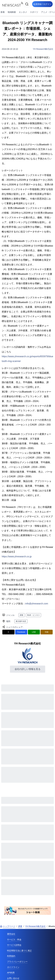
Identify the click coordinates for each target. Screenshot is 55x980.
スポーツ (34, 12)
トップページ (8, 926)
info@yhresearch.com (37, 604)
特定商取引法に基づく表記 (19, 951)
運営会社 (11, 934)
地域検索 (12, 12)
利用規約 (11, 956)
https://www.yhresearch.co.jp (17, 557)
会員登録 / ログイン (42, 4)
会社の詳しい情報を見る (28, 669)
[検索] (27, 4)
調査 (22, 615)
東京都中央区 (21, 621)
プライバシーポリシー (17, 962)
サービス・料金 (14, 940)
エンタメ (23, 12)
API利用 (11, 973)
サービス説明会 (14, 945)
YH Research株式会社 (43, 49)
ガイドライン (13, 967)
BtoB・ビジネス (33, 615)
